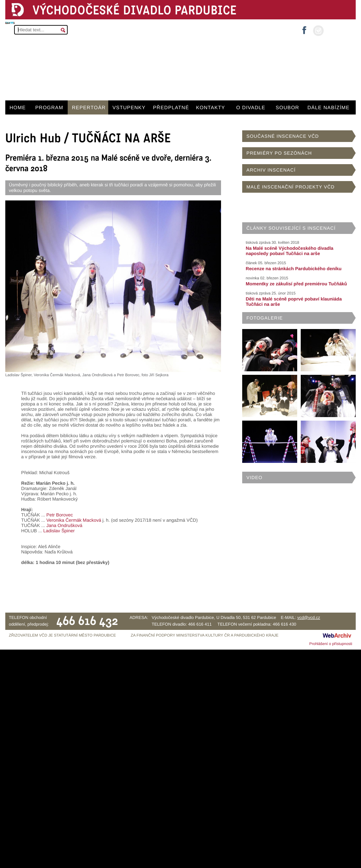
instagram (318, 31)
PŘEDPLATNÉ (171, 107)
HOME (18, 107)
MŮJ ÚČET (339, 30)
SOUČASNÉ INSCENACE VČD (283, 136)
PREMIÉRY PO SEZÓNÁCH (279, 153)
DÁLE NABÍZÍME (329, 107)
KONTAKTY (210, 107)
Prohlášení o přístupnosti (331, 644)
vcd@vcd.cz (309, 618)
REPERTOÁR (89, 107)
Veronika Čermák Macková (74, 520)
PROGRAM (49, 107)
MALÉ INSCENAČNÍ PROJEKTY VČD (290, 187)
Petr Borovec (60, 515)
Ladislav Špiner (59, 531)
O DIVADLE (251, 107)
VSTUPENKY (129, 107)
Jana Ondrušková (65, 525)
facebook (304, 28)
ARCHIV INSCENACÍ (271, 170)
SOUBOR (287, 107)
